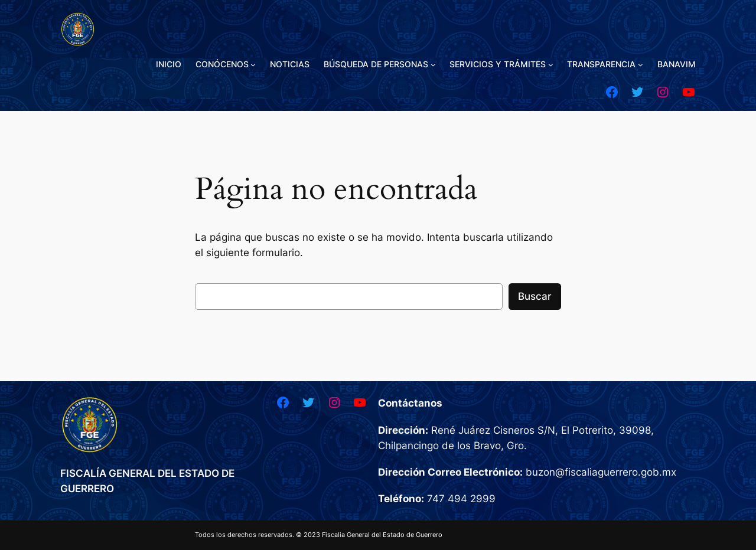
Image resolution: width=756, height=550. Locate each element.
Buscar (535, 296)
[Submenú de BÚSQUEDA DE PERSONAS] (433, 65)
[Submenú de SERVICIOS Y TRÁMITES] (551, 65)
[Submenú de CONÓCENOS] (253, 65)
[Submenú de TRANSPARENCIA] (641, 65)
